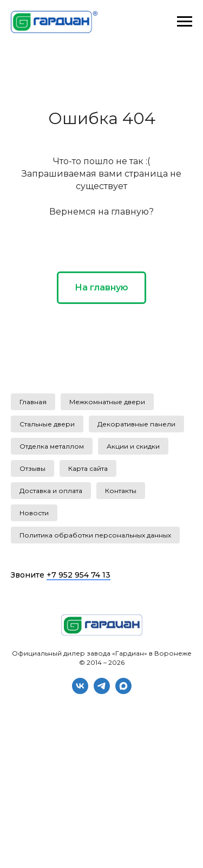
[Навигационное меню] (185, 22)
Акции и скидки (133, 446)
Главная (33, 402)
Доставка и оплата (51, 491)
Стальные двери (47, 424)
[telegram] (102, 691)
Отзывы (32, 468)
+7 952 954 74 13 (78, 575)
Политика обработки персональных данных (95, 535)
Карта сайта (88, 468)
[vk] (80, 691)
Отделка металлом (52, 446)
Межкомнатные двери (107, 402)
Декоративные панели (136, 424)
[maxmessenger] (123, 691)
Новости (34, 513)
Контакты (121, 491)
